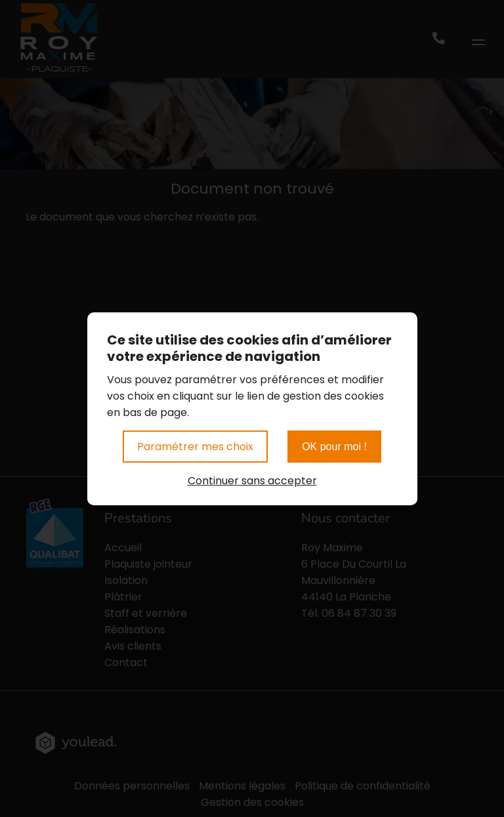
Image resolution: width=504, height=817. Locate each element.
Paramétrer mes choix (195, 447)
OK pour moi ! (334, 447)
